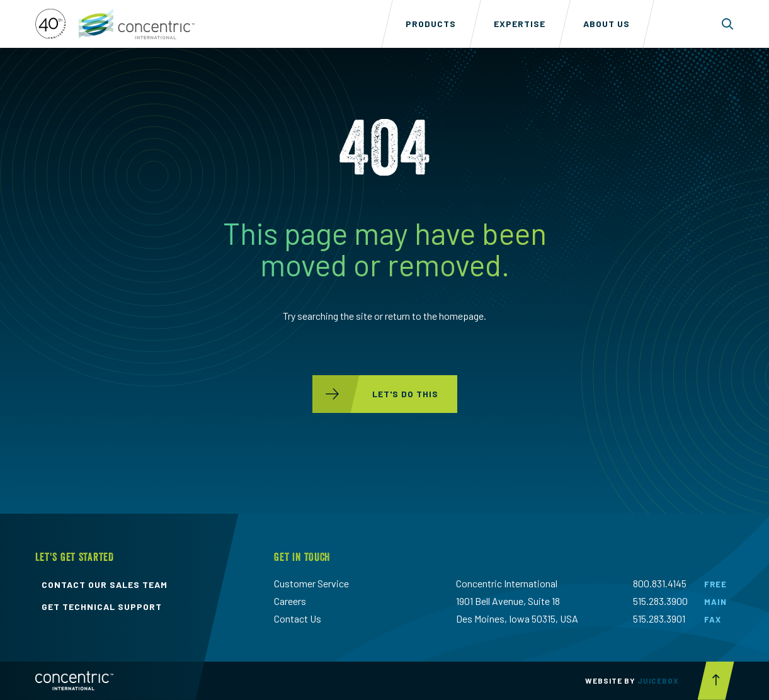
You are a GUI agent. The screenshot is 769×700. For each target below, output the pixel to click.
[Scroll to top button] (716, 681)
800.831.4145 (660, 583)
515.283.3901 (659, 618)
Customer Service (311, 583)
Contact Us (298, 618)
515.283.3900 (660, 601)
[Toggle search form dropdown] (728, 24)
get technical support (102, 607)
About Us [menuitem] (607, 24)
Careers (290, 601)
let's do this (375, 394)
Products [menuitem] (431, 24)
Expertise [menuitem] (520, 24)
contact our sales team (105, 585)
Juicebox (658, 680)
